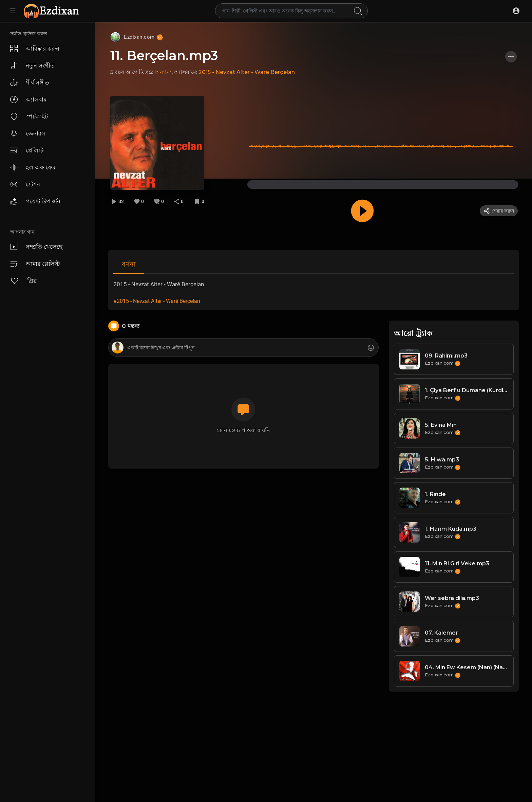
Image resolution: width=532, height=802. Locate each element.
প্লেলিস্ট (27, 150)
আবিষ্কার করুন (35, 49)
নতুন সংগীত (32, 66)
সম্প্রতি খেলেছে (36, 247)
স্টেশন (25, 184)
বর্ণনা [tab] (129, 264)
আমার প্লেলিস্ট (35, 264)
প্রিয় (23, 281)
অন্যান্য (163, 72)
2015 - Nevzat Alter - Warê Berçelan (247, 72)
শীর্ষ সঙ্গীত (30, 83)
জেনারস (28, 133)
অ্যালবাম (28, 99)
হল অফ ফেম (33, 167)
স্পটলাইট (29, 116)
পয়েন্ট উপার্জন (35, 201)
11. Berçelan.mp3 (164, 56)
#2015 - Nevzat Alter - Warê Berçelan (157, 301)
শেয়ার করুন (499, 211)
